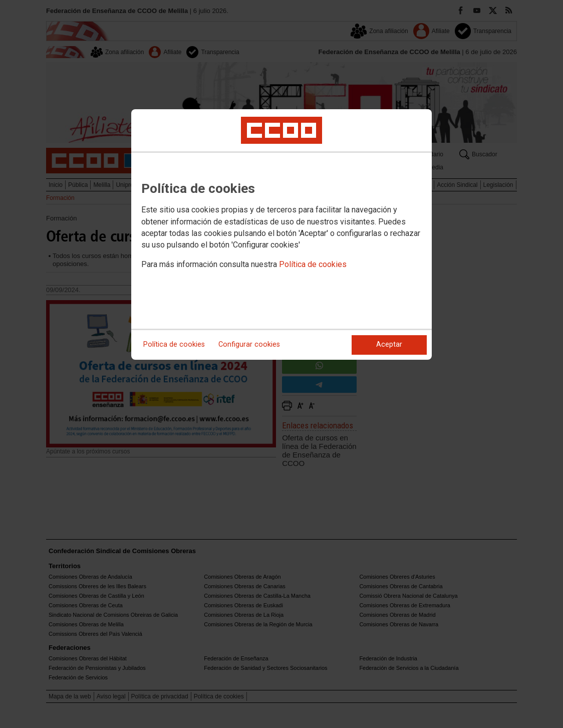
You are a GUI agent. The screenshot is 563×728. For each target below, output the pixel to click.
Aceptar (389, 344)
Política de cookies (313, 264)
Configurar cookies (249, 344)
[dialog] (281, 234)
